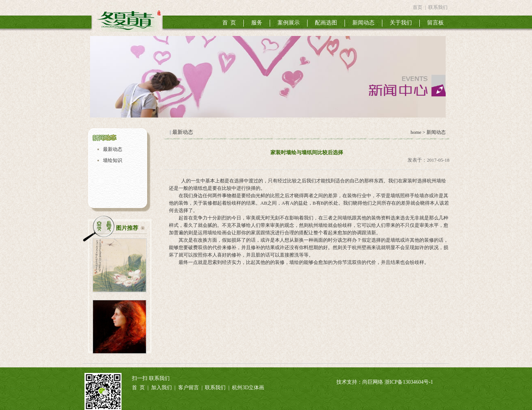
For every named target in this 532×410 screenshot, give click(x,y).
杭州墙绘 (436, 181)
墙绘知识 (113, 160)
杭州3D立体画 (248, 388)
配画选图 (326, 23)
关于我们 (401, 23)
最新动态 (113, 149)
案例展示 (289, 23)
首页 (418, 7)
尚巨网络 (373, 382)
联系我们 (438, 7)
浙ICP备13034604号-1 (409, 382)
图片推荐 (127, 228)
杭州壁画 (362, 247)
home (415, 132)
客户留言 (189, 388)
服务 (257, 23)
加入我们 (162, 388)
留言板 (435, 23)
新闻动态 (363, 23)
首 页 (229, 23)
